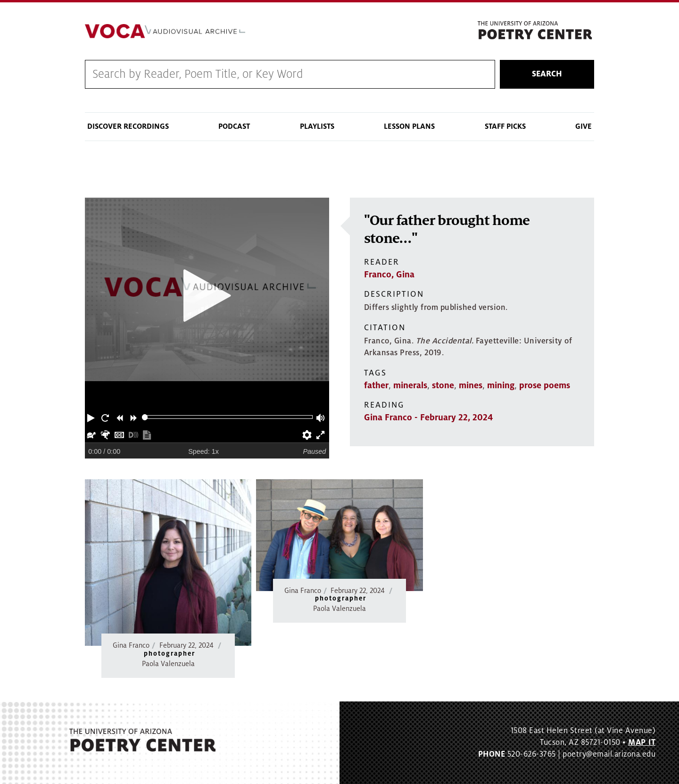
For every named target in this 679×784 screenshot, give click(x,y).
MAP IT (642, 742)
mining (501, 385)
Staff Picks (505, 126)
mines (471, 385)
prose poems (545, 385)
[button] (92, 417)
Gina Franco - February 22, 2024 (428, 417)
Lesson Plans (409, 126)
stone (443, 385)
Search (547, 74)
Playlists (317, 126)
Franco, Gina (389, 275)
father (376, 385)
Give (584, 126)
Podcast (234, 126)
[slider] (145, 417)
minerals (410, 385)
